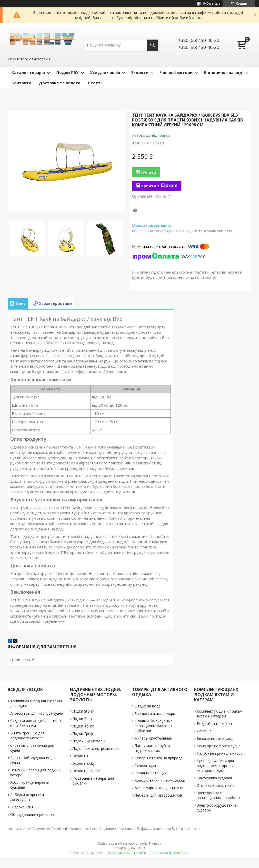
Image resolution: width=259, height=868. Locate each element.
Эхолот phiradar (86, 771)
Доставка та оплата (60, 83)
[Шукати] (152, 45)
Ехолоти (140, 72)
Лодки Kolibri (83, 726)
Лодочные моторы (89, 741)
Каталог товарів (28, 72)
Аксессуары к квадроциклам (159, 788)
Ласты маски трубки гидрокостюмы (152, 748)
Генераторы (145, 765)
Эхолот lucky (84, 763)
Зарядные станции (151, 773)
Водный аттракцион (214, 724)
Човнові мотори (176, 72)
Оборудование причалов (32, 814)
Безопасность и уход (215, 738)
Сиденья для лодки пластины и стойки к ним (36, 723)
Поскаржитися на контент (126, 853)
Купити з (159, 186)
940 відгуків (212, 3)
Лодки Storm (83, 711)
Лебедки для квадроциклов (158, 795)
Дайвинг (204, 731)
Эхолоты (80, 756)
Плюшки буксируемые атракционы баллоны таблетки (154, 726)
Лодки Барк (82, 719)
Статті (95, 83)
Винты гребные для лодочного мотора (27, 735)
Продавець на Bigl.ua (129, 848)
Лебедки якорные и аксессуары (27, 797)
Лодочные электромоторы (96, 748)
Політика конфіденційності (170, 853)
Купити (149, 172)
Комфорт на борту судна (219, 746)
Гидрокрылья (22, 807)
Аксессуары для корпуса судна (37, 713)
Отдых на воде (148, 706)
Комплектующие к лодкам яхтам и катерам (220, 714)
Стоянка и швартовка (216, 785)
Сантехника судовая (214, 778)
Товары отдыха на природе (159, 758)
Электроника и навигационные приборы (218, 795)
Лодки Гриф (83, 734)
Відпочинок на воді (224, 72)
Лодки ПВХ (67, 72)
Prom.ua (155, 843)
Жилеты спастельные (153, 738)
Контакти (21, 83)
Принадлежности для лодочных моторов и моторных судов (215, 766)
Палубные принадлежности (221, 753)
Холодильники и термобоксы (160, 780)
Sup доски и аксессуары (155, 713)
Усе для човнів (105, 72)
